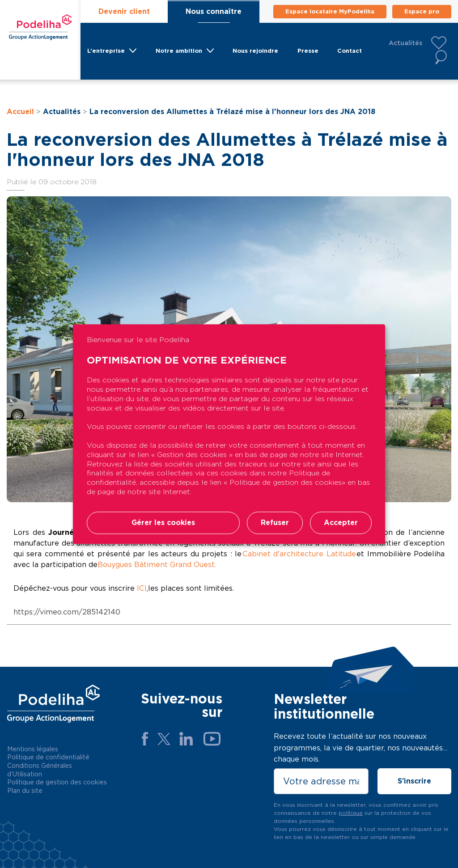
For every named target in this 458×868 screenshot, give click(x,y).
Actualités (405, 43)
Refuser (275, 523)
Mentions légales (33, 749)
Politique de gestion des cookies (57, 782)
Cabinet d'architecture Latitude (299, 554)
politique (351, 813)
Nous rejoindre (255, 51)
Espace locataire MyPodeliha (330, 11)
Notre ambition (179, 51)
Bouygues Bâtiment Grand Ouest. (157, 565)
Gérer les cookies (163, 523)
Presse (308, 51)
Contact (350, 51)
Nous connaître (214, 11)
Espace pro (422, 11)
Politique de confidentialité (48, 757)
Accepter (341, 523)
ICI (142, 588)
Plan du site (25, 791)
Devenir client (124, 11)
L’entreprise (106, 51)
